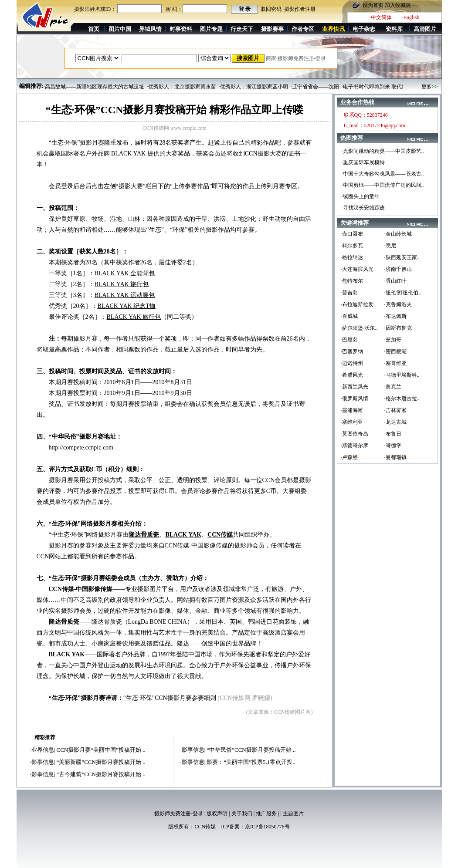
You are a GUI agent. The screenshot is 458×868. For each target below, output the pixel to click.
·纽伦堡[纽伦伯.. (403, 293)
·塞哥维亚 (395, 363)
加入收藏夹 (398, 5)
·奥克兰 (393, 387)
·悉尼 (390, 246)
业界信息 (43, 750)
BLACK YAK (128, 154)
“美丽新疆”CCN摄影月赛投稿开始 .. (101, 762)
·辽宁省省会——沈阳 (315, 87)
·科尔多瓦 (352, 246)
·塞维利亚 (352, 422)
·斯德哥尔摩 (355, 446)
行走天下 (242, 29)
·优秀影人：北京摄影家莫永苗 (182, 87)
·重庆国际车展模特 (363, 162)
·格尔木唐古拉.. (402, 399)
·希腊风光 (352, 375)
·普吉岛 (349, 293)
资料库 (394, 29)
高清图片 (425, 29)
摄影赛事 (272, 29)
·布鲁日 (393, 434)
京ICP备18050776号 (267, 827)
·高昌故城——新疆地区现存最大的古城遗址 (94, 87)
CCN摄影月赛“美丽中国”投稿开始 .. (101, 750)
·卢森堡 (349, 457)
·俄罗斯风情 (355, 399)
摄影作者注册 (300, 9)
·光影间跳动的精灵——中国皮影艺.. (383, 151)
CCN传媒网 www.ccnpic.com (175, 128)
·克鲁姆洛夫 (398, 304)
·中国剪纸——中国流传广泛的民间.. (383, 185)
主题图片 (293, 814)
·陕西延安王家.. (402, 257)
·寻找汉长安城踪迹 (363, 208)
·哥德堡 (393, 446)
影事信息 (43, 762)
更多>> (430, 87)
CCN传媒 (205, 827)
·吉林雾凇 (395, 410)
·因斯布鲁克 (398, 328)
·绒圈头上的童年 (361, 196)
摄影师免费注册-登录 (179, 814)
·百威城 (349, 316)
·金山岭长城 (398, 234)
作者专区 (303, 29)
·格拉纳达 (352, 257)
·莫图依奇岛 (355, 434)
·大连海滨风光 (357, 269)
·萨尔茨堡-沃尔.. (359, 328)
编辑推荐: (31, 86)
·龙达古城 (395, 422)
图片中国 (120, 29)
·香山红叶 (395, 281)
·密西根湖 (395, 351)
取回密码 (271, 9)
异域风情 (150, 29)
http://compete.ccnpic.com (81, 448)
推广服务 (266, 814)
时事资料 (181, 29)
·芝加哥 (393, 340)
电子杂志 (364, 29)
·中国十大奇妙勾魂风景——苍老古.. (383, 174)
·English (411, 17)
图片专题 (211, 29)
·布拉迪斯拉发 (357, 304)
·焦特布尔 (352, 281)
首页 (94, 29)
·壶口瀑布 (352, 234)
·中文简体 (381, 17)
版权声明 (217, 814)
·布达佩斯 (395, 316)
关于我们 (242, 814)
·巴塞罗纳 (352, 351)
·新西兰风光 (355, 387)
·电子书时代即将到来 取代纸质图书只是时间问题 (398, 87)
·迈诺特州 (352, 363)
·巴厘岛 (349, 340)
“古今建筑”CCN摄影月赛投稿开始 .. (101, 774)
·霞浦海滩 (352, 410)
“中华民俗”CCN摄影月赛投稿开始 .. (251, 750)
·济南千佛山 (398, 269)
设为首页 (373, 5)
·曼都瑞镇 (395, 457)
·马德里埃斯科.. (402, 375)
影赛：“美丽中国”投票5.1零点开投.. (251, 762)
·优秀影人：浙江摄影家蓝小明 (253, 87)
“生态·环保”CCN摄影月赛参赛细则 (170, 698)
